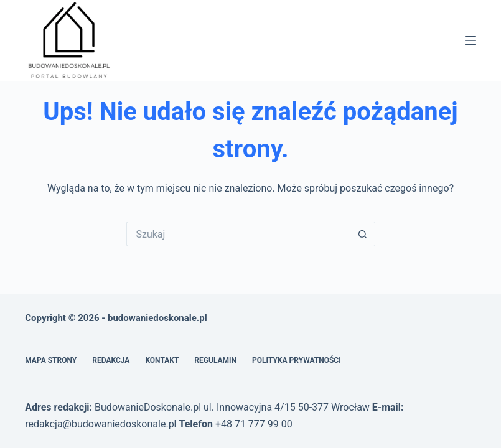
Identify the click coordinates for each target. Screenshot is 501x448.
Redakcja (111, 360)
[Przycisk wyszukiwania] (363, 234)
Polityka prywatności (297, 360)
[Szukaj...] (238, 234)
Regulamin (215, 360)
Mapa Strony (51, 360)
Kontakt (162, 360)
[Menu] (471, 40)
